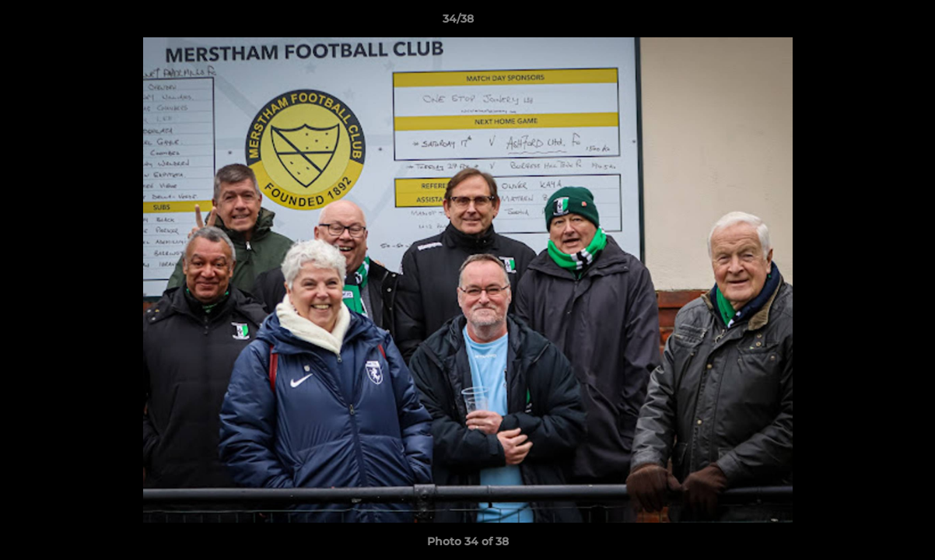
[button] (870, 23)
